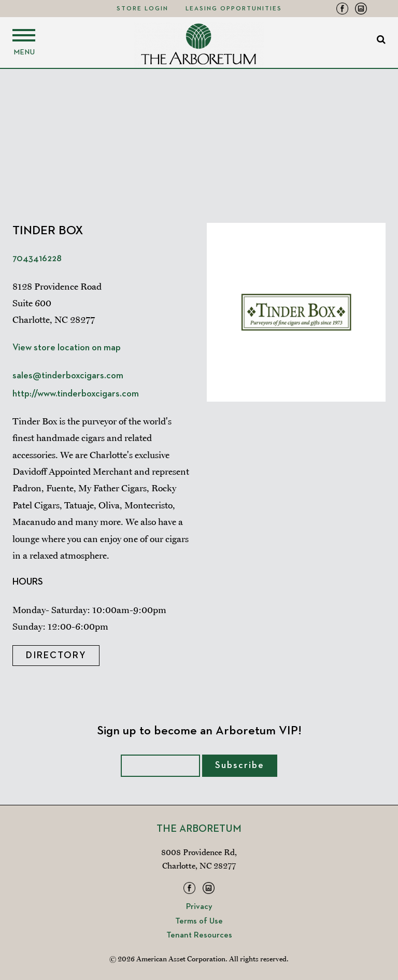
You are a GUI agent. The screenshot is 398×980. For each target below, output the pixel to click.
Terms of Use (199, 921)
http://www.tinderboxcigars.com (76, 394)
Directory (56, 656)
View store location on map (67, 348)
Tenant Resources (199, 935)
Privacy (199, 907)
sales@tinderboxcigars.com (68, 376)
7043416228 (37, 259)
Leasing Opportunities (234, 9)
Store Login (143, 9)
